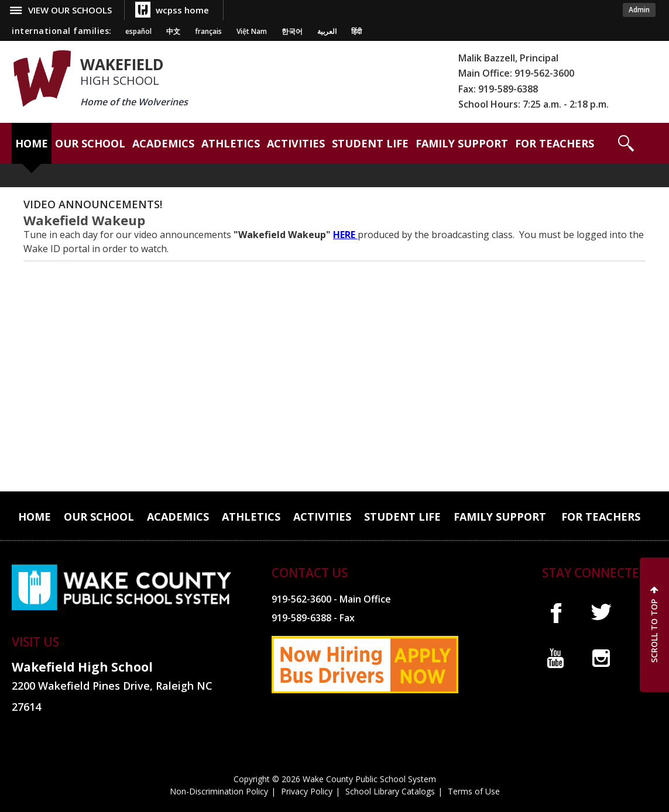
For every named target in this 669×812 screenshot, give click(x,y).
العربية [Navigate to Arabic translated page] (327, 32)
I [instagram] (601, 658)
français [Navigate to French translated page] (208, 32)
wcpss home (182, 10)
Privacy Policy (307, 791)
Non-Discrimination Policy (219, 791)
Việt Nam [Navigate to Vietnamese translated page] (252, 32)
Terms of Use (474, 791)
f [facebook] (556, 613)
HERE (345, 235)
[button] (626, 143)
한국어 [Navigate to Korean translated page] (292, 32)
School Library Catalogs (390, 791)
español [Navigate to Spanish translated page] (138, 32)
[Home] (32, 143)
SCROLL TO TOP (654, 631)
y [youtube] (556, 658)
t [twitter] (601, 612)
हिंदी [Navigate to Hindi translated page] (356, 32)
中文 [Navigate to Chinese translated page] (173, 32)
